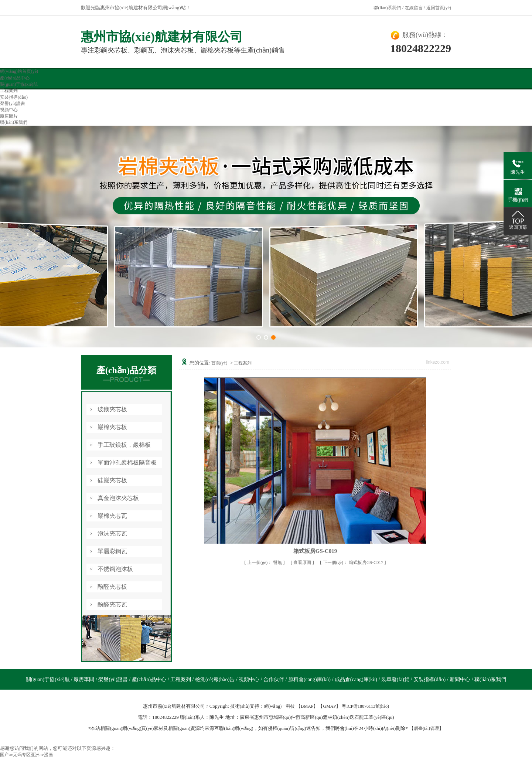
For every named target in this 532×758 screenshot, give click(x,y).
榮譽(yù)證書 (13, 103)
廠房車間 (85, 679)
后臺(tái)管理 (426, 728)
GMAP (329, 706)
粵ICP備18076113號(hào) (365, 706)
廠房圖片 (9, 116)
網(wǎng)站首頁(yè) (19, 71)
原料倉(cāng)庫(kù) (310, 679)
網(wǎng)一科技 (280, 706)
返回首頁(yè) (439, 8)
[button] (259, 337)
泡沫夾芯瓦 (112, 533)
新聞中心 (461, 679)
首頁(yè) (219, 363)
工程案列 (9, 91)
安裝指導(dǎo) (14, 97)
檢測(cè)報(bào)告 (216, 679)
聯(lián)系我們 (387, 8)
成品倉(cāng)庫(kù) (357, 679)
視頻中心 (9, 110)
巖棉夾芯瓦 (112, 516)
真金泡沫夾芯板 (118, 498)
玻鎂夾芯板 (112, 409)
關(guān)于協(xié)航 (19, 84)
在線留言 (414, 8)
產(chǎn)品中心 (15, 78)
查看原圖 (303, 562)
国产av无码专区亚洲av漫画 (26, 755)
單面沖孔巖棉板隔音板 (127, 463)
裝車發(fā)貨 (396, 679)
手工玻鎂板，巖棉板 (124, 445)
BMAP (307, 706)
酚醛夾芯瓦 (112, 604)
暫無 (265, 562)
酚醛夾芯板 (112, 587)
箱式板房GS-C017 (354, 562)
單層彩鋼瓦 (112, 551)
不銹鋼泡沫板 (115, 569)
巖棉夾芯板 (112, 427)
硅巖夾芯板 (112, 480)
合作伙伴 (274, 679)
